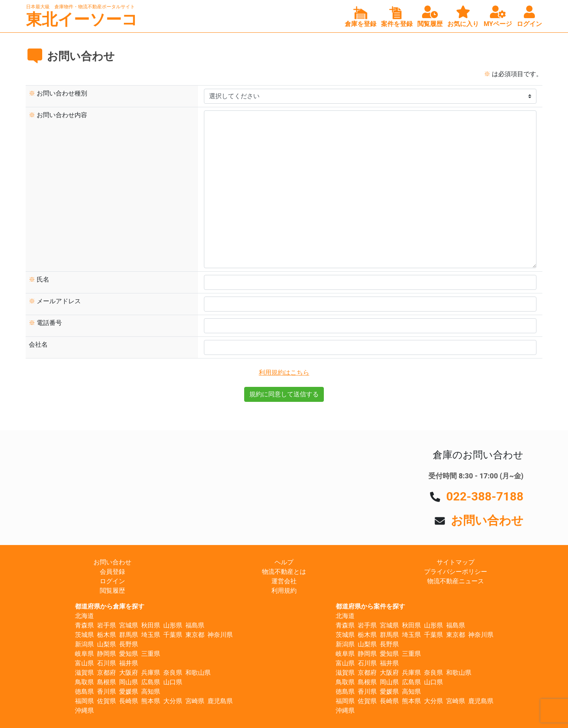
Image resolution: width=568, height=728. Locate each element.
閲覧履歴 (112, 591)
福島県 (195, 625)
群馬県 (129, 635)
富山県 (84, 663)
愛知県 (129, 654)
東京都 (195, 635)
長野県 (129, 644)
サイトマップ (456, 562)
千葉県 (173, 635)
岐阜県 (84, 654)
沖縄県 (84, 710)
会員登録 (112, 572)
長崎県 (129, 701)
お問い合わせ (487, 520)
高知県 (151, 692)
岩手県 (106, 625)
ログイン (112, 581)
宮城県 (129, 625)
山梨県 (106, 644)
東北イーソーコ (82, 20)
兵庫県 (151, 673)
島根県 (106, 682)
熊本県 (151, 701)
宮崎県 (195, 701)
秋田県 (151, 625)
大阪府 (129, 673)
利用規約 (284, 591)
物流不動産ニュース (456, 581)
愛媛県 (129, 692)
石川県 (106, 663)
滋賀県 (84, 673)
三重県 (151, 654)
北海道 (84, 616)
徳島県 (84, 692)
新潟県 (84, 644)
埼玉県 (151, 635)
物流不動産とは (284, 572)
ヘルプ (284, 562)
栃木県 (106, 635)
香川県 (106, 692)
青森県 (84, 625)
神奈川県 (220, 635)
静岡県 (106, 654)
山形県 (173, 625)
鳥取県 (84, 682)
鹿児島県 (220, 701)
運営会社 (284, 581)
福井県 (129, 663)
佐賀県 (106, 701)
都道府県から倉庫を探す (110, 606)
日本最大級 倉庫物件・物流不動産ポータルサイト (80, 7)
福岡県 (84, 701)
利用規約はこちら (284, 372)
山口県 (173, 682)
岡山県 (129, 682)
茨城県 (84, 635)
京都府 (106, 673)
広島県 (151, 682)
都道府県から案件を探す (370, 606)
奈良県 (173, 673)
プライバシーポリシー (456, 572)
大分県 (173, 701)
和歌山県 (198, 673)
